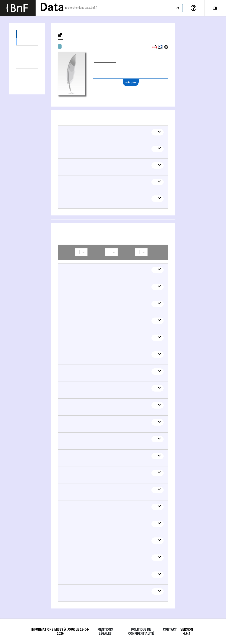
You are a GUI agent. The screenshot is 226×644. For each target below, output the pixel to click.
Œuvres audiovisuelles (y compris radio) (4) (27, 57)
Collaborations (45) (27, 80)
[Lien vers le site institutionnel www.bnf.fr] (18, 8)
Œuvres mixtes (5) (27, 49)
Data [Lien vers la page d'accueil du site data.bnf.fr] (52, 8)
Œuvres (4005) (27, 34)
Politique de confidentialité (141, 631)
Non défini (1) (27, 72)
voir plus (131, 82)
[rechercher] (177, 7)
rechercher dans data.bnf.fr (81, 8)
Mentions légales (105, 631)
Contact (170, 629)
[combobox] (123, 8)
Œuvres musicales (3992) (27, 41)
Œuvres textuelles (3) (27, 65)
